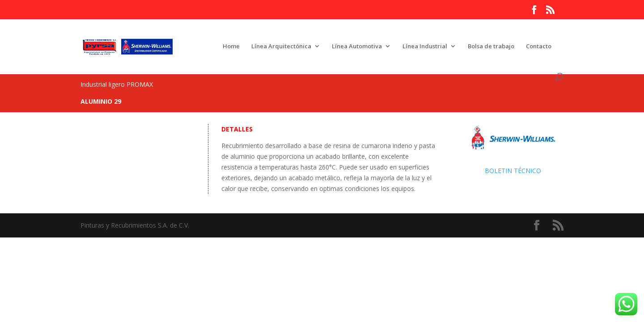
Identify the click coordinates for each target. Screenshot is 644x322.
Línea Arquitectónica (281, 47)
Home (231, 47)
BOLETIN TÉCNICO (513, 171)
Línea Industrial (425, 47)
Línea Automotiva (357, 47)
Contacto (539, 47)
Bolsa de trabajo (491, 47)
